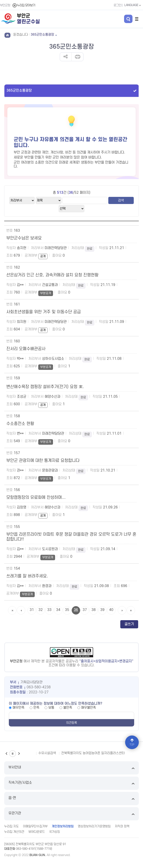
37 (85, 610)
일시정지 (13, 754)
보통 (51, 708)
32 (41, 610)
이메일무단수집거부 (35, 826)
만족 (36, 708)
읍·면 (71, 798)
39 (102, 610)
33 (49, 610)
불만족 (68, 708)
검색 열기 (128, 19)
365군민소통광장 (19, 91)
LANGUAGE (133, 5)
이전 (6, 754)
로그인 (117, 5)
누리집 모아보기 (24, 5)
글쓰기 (129, 624)
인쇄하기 (77, 57)
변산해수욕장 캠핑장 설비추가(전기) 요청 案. (45, 387)
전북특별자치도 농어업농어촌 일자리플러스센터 (93, 753)
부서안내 (71, 768)
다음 (19, 754)
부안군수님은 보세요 (24, 238)
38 (94, 610)
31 (32, 610)
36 (76, 610)
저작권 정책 (122, 826)
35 (67, 610)
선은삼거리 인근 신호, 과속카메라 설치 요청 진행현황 (52, 275)
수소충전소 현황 (20, 424)
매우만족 (19, 708)
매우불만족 (89, 708)
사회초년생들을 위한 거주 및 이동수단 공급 (44, 312)
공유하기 (66, 57)
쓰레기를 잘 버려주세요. (27, 576)
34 (58, 610)
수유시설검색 (47, 753)
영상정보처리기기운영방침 (94, 826)
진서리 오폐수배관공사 (26, 349)
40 (111, 610)
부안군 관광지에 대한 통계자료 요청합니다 (43, 461)
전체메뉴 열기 (137, 19)
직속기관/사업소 (71, 783)
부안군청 (5, 5)
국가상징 (54, 832)
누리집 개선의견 (14, 832)
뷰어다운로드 (37, 832)
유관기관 (71, 814)
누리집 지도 (11, 826)
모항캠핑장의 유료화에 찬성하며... (36, 498)
